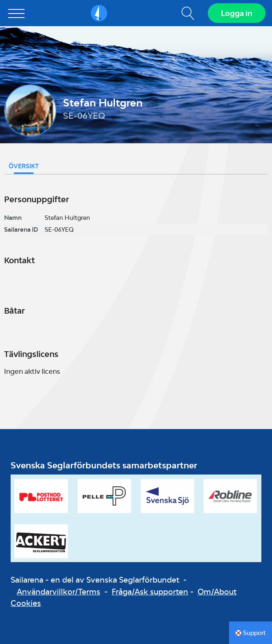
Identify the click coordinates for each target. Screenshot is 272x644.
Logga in (237, 13)
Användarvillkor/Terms (58, 592)
